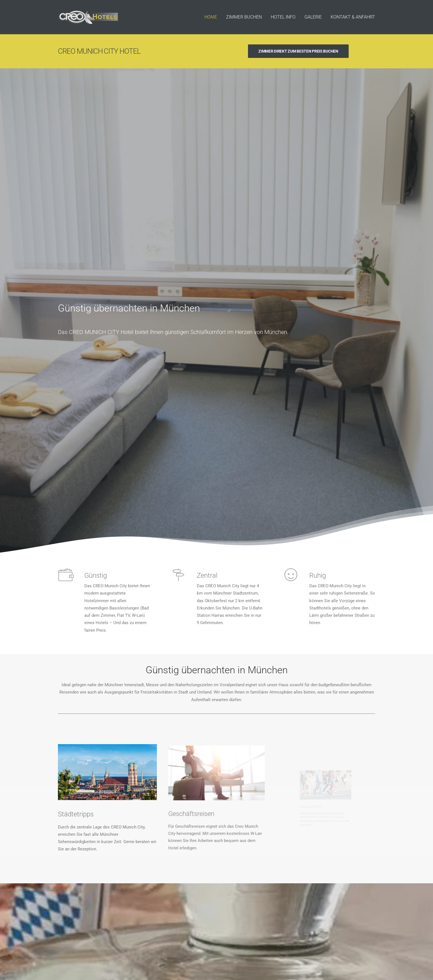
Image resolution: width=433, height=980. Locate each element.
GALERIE (313, 17)
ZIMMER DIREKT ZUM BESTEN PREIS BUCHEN (298, 51)
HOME (211, 17)
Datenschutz (339, 947)
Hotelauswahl (311, 947)
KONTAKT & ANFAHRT (353, 17)
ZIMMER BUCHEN (244, 17)
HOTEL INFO (283, 17)
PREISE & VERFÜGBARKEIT (216, 829)
